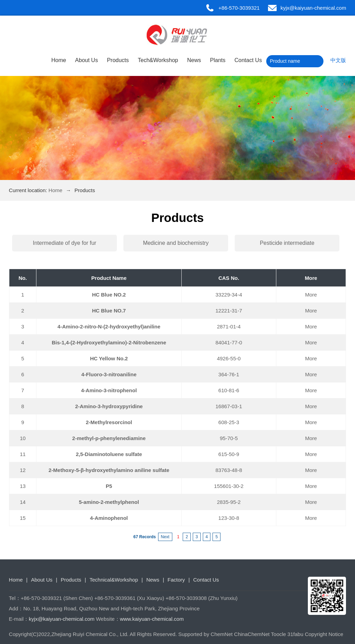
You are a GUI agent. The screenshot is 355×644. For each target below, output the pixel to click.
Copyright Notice (324, 634)
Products (118, 60)
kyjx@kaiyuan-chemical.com (313, 8)
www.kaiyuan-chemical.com (152, 619)
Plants (218, 60)
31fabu (295, 634)
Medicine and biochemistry (176, 243)
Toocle (279, 634)
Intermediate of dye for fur (64, 243)
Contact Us (248, 60)
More (311, 295)
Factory (176, 580)
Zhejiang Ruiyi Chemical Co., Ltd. (90, 634)
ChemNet (222, 634)
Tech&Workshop (158, 60)
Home (59, 60)
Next (165, 537)
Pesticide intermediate (287, 243)
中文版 (338, 60)
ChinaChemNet (252, 634)
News (194, 60)
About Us (87, 60)
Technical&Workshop (114, 580)
